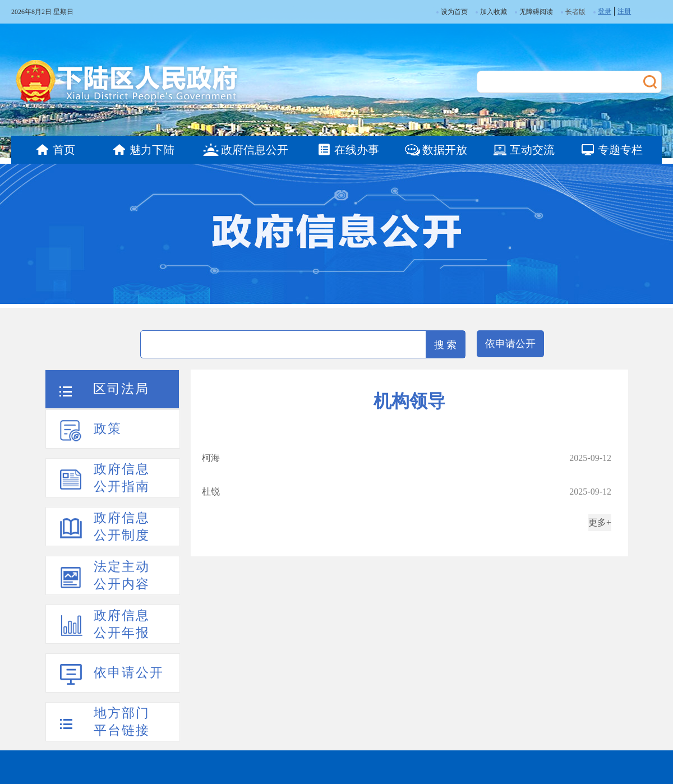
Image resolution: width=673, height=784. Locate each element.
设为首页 (452, 12)
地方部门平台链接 (122, 722)
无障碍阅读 (534, 12)
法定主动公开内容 (122, 575)
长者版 (575, 12)
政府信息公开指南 (122, 478)
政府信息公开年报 (122, 624)
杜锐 (211, 492)
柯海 (211, 458)
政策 (108, 429)
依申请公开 (510, 344)
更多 (597, 522)
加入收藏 (491, 12)
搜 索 (446, 345)
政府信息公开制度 (122, 527)
